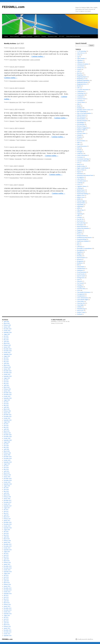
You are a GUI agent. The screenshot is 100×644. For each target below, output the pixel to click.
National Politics (81, 203)
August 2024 (7, 356)
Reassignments (81, 250)
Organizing (80, 214)
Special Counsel (81, 276)
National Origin (81, 201)
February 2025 (7, 345)
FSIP (20, 102)
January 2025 (7, 347)
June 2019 (6, 468)
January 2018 (7, 499)
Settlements (80, 270)
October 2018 (7, 482)
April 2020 (6, 449)
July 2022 (6, 402)
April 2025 (6, 342)
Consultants (80, 97)
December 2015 (8, 544)
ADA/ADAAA (81, 53)
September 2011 (8, 636)
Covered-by (80, 101)
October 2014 (7, 570)
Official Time (80, 210)
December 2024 (8, 349)
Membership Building (83, 194)
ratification (80, 247)
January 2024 (7, 369)
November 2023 (8, 373)
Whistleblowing (81, 309)
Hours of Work (81, 170)
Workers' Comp (81, 312)
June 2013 (6, 597)
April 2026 (6, 321)
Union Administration (82, 298)
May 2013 (6, 599)
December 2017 (8, 500)
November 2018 (8, 480)
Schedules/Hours (81, 269)
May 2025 (6, 340)
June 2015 (6, 555)
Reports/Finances (81, 258)
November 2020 (8, 437)
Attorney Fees (81, 68)
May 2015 (6, 557)
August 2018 (7, 486)
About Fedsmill (14, 36)
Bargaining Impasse (82, 77)
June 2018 (6, 489)
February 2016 (7, 541)
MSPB (79, 199)
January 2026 (7, 327)
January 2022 (7, 413)
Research (79, 259)
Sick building (34, 81)
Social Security (81, 274)
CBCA (79, 88)
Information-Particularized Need (85, 175)
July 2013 (6, 595)
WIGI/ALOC (80, 311)
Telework (12, 121)
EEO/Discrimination (82, 121)
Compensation (81, 95)
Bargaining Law (14, 102)
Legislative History (82, 186)
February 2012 (7, 626)
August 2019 (7, 464)
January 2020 (7, 455)
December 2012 (8, 608)
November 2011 (8, 632)
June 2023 (6, 382)
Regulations (80, 252)
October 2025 (7, 331)
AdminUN (22, 48)
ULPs (79, 290)
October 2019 (7, 460)
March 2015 (7, 561)
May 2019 (6, 469)
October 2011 (7, 634)
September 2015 (8, 550)
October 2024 (7, 353)
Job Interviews (28, 178)
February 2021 (7, 433)
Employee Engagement (83, 128)
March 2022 (7, 409)
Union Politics (81, 301)
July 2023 (6, 380)
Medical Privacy (81, 192)
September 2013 (8, 594)
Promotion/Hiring (14, 178)
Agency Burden (81, 59)
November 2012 (8, 610)
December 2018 (8, 479)
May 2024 (6, 362)
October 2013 (7, 592)
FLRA (79, 139)
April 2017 (6, 515)
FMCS (79, 143)
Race (78, 245)
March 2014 (7, 583)
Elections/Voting (81, 126)
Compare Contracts (26, 36)
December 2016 (8, 522)
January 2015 (7, 564)
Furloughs (80, 152)
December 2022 (8, 393)
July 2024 (6, 358)
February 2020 (7, 453)
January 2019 (7, 477)
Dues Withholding (82, 111)
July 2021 (6, 424)
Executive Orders (81, 133)
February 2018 (7, 497)
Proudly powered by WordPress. (85, 639)
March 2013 (7, 603)
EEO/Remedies (81, 124)
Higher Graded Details (83, 168)
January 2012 (7, 628)
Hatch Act (80, 164)
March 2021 (7, 431)
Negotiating (80, 206)
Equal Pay (80, 132)
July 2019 (6, 466)
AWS (78, 71)
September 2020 (8, 440)
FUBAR (79, 150)
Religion (12, 159)
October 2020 (7, 438)
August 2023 (7, 378)
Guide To (37, 36)
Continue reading (38, 56)
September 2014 (8, 572)
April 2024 (6, 363)
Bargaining (80, 75)
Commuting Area (81, 93)
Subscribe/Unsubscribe (73, 36)
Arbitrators (23, 140)
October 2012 (7, 612)
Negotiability (80, 205)
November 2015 (8, 546)
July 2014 (6, 575)
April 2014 (6, 581)
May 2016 (6, 535)
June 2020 (6, 446)
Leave (79, 185)
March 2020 (7, 451)
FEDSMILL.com (13, 7)
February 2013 (7, 605)
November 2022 (8, 395)
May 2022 (6, 405)
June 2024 (6, 360)
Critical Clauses (81, 102)
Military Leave (81, 195)
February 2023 (7, 389)
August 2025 (7, 334)
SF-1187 (62, 36)
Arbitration (12, 140)
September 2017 (8, 506)
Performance (80, 225)
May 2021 (6, 427)
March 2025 (7, 343)
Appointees (80, 60)
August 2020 (7, 442)
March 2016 (7, 539)
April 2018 (6, 493)
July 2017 (6, 510)
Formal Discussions (82, 146)
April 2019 (6, 471)
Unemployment (81, 296)
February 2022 (7, 411)
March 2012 (7, 625)
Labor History (81, 179)
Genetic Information (82, 155)
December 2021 (8, 415)
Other (79, 216)
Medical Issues (81, 190)
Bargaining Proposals (82, 82)
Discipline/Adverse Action (16, 197)
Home (6, 36)
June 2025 (6, 338)
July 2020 (6, 444)
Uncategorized (81, 294)
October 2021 (7, 418)
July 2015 (6, 553)
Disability (80, 108)
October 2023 (7, 374)
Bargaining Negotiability (83, 80)
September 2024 (8, 354)
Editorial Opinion (81, 115)
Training (79, 285)
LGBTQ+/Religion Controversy (35, 159)
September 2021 (8, 420)
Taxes (79, 279)
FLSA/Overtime (81, 141)
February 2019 (7, 475)
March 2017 (7, 517)
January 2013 (7, 606)
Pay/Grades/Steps (81, 223)
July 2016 (6, 531)
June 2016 (6, 533)
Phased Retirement (82, 227)
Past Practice (80, 221)
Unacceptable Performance (84, 292)
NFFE (79, 208)
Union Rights (13, 60)
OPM (78, 212)
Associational (80, 66)
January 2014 (7, 586)
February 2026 (7, 325)
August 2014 (7, 573)
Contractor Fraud (81, 99)
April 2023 (6, 385)
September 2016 (8, 528)
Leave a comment (35, 60)
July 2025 (6, 336)
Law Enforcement (82, 181)
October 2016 (7, 526)
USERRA (80, 307)
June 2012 (6, 619)
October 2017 (7, 504)
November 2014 (8, 568)
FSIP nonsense (31, 102)
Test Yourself (80, 283)
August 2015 (7, 552)
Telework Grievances (25, 121)
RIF (78, 265)
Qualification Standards (83, 241)
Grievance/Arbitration (83, 161)
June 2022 (6, 404)
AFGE (79, 55)
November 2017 (8, 502)
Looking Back (26, 60)
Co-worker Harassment (83, 90)
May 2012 (6, 621)
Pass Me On (80, 219)
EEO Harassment (81, 117)
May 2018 (6, 491)
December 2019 (8, 457)
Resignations (80, 261)
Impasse (79, 172)
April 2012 (6, 623)
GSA (78, 163)
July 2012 (6, 617)
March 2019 (7, 473)
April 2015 (6, 559)
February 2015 (7, 563)
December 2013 (8, 588)
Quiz (78, 243)
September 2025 (8, 332)
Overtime (79, 217)
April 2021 (6, 429)
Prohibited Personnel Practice (84, 237)
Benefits (79, 86)
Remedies (27, 197)
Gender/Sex (80, 153)
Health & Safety (81, 166)
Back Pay (79, 73)
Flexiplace (80, 137)
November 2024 (8, 351)
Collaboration (81, 91)
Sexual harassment (82, 272)
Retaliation (80, 263)
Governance (80, 157)
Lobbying (80, 188)
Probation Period (81, 236)
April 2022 (6, 407)
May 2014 (6, 579)
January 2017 (7, 521)
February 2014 (7, 584)
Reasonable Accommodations (18, 81)
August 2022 (7, 400)
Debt (78, 104)
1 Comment (39, 102)
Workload (80, 314)
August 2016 (7, 530)
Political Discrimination (83, 228)
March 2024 (7, 365)
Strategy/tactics (81, 278)
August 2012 (7, 615)
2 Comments (48, 159)
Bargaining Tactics (82, 84)
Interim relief (38, 197)
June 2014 (6, 577)
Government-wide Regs (83, 159)
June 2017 (6, 511)
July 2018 (6, 488)
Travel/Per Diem (81, 289)
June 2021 (6, 426)
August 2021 (7, 422)
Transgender (18, 159)
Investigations (81, 177)
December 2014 (8, 566)
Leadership (80, 183)
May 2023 (6, 384)
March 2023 (7, 387)
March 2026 (7, 323)
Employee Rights (81, 130)
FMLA (79, 144)
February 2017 (7, 519)
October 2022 (7, 396)
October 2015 (7, 548)
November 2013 (8, 590)
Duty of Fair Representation (84, 113)
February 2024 (7, 367)
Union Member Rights (83, 300)
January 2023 (7, 391)
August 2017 (7, 508)
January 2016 (7, 542)
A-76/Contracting (81, 51)
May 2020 (6, 447)
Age (78, 57)
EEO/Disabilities (81, 119)
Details (79, 106)
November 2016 (8, 524)
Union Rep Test (81, 303)
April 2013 (6, 601)
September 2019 (8, 462)
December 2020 (8, 435)
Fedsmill (79, 135)
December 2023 (8, 371)
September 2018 (8, 484)
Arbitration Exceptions (83, 64)
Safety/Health (81, 267)
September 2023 (8, 376)
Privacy (44, 36)
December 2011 (8, 630)
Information (80, 174)
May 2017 (6, 513)
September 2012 (8, 614)
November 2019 (8, 458)
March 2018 (7, 495)
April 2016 (6, 537)
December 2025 (8, 329)
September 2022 (8, 398)
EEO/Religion (81, 122)
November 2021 (8, 416)
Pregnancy (80, 230)
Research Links (53, 36)
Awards (79, 69)
